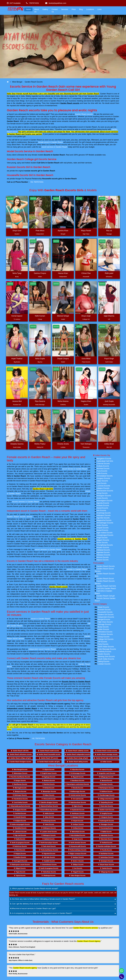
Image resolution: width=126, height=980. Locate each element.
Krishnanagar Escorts (78, 773)
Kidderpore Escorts (49, 828)
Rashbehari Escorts (107, 854)
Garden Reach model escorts (50, 751)
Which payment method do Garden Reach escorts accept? (34, 889)
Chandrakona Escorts (21, 799)
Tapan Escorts (21, 872)
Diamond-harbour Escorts (49, 806)
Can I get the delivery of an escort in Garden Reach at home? (35, 904)
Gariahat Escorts (21, 813)
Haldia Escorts (49, 813)
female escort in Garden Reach (51, 142)
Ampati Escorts (103, 528)
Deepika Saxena (17, 444)
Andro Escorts (102, 525)
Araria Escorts (102, 498)
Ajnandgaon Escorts (105, 501)
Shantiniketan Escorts (49, 865)
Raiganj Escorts (21, 854)
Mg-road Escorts (21, 835)
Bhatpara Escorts (21, 791)
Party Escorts (103, 644)
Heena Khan (63, 273)
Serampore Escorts (107, 861)
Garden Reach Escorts (106, 566)
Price (74, 9)
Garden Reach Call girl (106, 596)
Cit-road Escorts (78, 799)
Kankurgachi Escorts (107, 821)
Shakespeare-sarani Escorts (21, 865)
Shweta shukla (63, 444)
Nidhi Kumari (40, 316)
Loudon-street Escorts (49, 832)
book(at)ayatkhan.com (56, 3)
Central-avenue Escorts (78, 795)
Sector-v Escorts (78, 861)
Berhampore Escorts (107, 788)
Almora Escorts (103, 557)
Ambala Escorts (103, 506)
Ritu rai (109, 231)
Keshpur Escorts (78, 824)
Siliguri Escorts (21, 868)
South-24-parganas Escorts (49, 868)
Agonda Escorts (103, 503)
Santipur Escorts (78, 857)
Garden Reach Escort (105, 579)
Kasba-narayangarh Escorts (21, 824)
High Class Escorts (105, 622)
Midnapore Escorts (49, 835)
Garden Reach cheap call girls (78, 758)
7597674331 (33, 3)
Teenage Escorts (104, 624)
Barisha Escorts (49, 784)
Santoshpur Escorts (107, 857)
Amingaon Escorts (104, 496)
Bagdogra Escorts (49, 777)
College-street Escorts (107, 799)
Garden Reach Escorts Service (50, 733)
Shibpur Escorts (78, 865)
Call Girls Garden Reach (106, 588)
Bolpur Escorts (49, 795)
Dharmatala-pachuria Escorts (21, 806)
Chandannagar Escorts (107, 795)
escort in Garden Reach (75, 519)
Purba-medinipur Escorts (78, 850)
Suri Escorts (78, 868)
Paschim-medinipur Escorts (107, 846)
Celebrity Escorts (105, 652)
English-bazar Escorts (49, 773)
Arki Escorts (101, 510)
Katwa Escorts (49, 824)
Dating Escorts (104, 661)
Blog (81, 9)
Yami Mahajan (86, 444)
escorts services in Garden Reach (26, 502)
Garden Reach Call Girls (43, 489)
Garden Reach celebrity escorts (78, 751)
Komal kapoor (17, 316)
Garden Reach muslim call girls (49, 762)
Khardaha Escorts (21, 828)
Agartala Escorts (103, 552)
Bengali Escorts (104, 619)
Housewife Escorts (105, 612)
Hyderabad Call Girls (105, 461)
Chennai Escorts (103, 464)
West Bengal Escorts (21, 770)
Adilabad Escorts (103, 550)
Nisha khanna (63, 401)
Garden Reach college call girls (21, 758)
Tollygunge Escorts (107, 872)
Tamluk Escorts (107, 868)
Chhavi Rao (86, 273)
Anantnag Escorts (104, 513)
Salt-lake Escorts (49, 857)
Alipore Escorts (103, 560)
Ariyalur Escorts (103, 547)
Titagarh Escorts (78, 872)
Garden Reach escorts (70, 103)
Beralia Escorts (78, 788)
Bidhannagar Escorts (78, 791)
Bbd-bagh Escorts (21, 788)
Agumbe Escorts (103, 518)
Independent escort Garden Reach (22, 708)
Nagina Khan (86, 401)
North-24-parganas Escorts (21, 843)
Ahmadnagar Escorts (105, 523)
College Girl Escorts (106, 639)
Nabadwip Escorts (107, 835)
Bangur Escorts (21, 781)
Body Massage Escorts (107, 649)
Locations (90, 9)
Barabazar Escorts (78, 781)
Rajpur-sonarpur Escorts (78, 854)
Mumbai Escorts (103, 468)
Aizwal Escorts (102, 508)
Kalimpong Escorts (49, 821)
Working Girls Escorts (106, 656)
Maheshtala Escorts (78, 832)
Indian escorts (107, 762)
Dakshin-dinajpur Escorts (49, 802)
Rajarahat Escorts (49, 854)
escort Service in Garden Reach (75, 469)
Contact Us (55, 11)
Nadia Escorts (21, 839)
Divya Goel (17, 231)
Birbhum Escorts (107, 791)
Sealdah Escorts (49, 861)
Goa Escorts (102, 483)
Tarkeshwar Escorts (49, 872)
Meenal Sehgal (63, 316)
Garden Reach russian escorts (107, 751)
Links (100, 9)
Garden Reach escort (58, 587)
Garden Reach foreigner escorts (21, 762)
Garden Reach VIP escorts (49, 758)
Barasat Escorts (107, 781)
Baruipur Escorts (107, 784)
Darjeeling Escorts (107, 802)
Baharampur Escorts (21, 773)
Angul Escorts (102, 538)
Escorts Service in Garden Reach (76, 682)
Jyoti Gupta (109, 401)
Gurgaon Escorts (103, 478)
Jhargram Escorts (107, 817)
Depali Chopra (63, 359)
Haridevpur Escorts (78, 813)
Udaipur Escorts (103, 488)
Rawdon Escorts (21, 857)
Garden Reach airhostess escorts (21, 754)
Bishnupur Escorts (21, 795)
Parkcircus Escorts (21, 846)
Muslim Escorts (104, 654)
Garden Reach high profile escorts (107, 758)
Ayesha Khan (63, 231)
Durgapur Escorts (21, 810)
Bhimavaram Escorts (105, 491)
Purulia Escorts (107, 850)
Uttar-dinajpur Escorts (78, 876)
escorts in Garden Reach (77, 569)
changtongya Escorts (105, 535)
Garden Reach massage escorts (107, 754)
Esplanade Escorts (78, 810)
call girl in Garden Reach (23, 725)
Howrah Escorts (21, 817)
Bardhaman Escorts (21, 784)
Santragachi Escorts (21, 861)
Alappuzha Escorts (104, 520)
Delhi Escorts (102, 473)
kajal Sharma (109, 316)
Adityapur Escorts (104, 515)
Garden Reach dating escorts (78, 762)
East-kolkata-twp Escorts (49, 810)
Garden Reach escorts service (20, 517)
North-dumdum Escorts (78, 843)
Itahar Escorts (49, 817)
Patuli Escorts (21, 850)
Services (65, 9)
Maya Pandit (86, 231)
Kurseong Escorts (107, 828)
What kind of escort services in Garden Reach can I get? (33, 909)
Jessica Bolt (17, 401)
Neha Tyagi (17, 273)
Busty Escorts (103, 627)
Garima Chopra (40, 273)
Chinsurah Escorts (49, 799)
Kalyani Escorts (78, 821)
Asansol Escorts (107, 770)
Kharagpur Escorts (107, 824)
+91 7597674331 (37, 182)
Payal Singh (109, 359)
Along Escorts (102, 493)
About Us (37, 11)
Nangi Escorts (78, 839)
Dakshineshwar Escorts (78, 802)
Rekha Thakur (40, 444)
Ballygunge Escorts (107, 777)
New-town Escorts (107, 839)
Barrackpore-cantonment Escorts (78, 784)
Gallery (45, 9)
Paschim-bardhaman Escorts (21, 777)
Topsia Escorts (21, 876)
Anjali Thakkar (17, 359)
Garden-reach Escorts (107, 810)
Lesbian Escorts (104, 664)
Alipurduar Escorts (78, 770)
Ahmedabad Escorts (105, 476)
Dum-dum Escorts (107, 806)
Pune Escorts (102, 471)
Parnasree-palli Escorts (78, 846)
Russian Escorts (104, 610)
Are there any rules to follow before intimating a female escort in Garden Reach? (43, 899)
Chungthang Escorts (105, 545)
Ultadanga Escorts (49, 876)
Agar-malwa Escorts (105, 533)
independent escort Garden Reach (42, 649)
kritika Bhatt (109, 444)
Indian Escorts (103, 629)
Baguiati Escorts (78, 777)
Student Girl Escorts (106, 615)
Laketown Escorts (21, 832)
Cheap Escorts (104, 637)
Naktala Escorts (49, 839)
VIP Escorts (102, 642)
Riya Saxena (40, 401)
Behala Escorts (49, 788)
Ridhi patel (109, 273)
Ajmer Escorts (102, 543)
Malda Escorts (107, 832)
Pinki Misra (40, 231)
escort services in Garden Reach (54, 147)
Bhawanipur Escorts (49, 791)
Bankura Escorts (49, 781)
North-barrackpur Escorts (49, 843)
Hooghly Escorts (107, 813)
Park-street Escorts (49, 846)
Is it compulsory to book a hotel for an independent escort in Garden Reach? (41, 913)
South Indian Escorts (106, 659)
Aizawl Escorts (102, 530)
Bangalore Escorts (104, 459)
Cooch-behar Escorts (21, 802)
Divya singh (86, 316)
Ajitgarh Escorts (103, 540)
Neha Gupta (40, 359)
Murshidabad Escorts (78, 835)
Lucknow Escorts (103, 486)
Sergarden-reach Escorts (107, 773)
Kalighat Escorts (21, 821)
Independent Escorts (106, 617)
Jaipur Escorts (102, 481)
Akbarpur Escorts (103, 555)
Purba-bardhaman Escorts (49, 850)
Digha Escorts (78, 806)
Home (28, 9)
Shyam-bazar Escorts (107, 865)
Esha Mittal (86, 359)
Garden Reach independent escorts (78, 754)
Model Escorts (103, 607)
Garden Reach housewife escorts (49, 754)
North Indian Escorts (106, 647)
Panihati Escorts (107, 843)
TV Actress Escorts (105, 634)
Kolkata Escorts (103, 466)
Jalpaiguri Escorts (78, 817)
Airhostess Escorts (105, 632)
